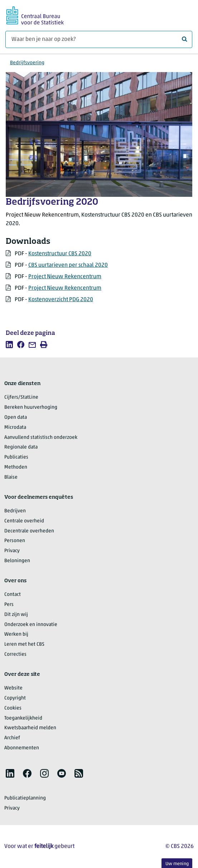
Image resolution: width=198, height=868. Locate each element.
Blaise (11, 477)
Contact (13, 595)
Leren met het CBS (24, 644)
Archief (12, 738)
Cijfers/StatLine (21, 397)
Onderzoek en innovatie (31, 625)
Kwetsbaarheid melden (30, 728)
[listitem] (9, 345)
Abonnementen (22, 748)
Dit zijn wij (16, 615)
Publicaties (16, 457)
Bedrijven (15, 511)
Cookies (13, 708)
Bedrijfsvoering (27, 63)
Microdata (15, 428)
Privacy (12, 551)
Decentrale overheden (29, 531)
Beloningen (17, 561)
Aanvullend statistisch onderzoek (41, 438)
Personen (15, 541)
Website (13, 688)
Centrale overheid (24, 521)
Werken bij (16, 634)
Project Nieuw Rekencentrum (65, 277)
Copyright (15, 698)
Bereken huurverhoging (31, 407)
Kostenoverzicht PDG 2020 (61, 300)
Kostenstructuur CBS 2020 (60, 254)
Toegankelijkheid (23, 718)
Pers (9, 605)
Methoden (16, 467)
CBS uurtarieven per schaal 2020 (68, 265)
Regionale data (21, 447)
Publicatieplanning (25, 798)
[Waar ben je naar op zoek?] (99, 39)
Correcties (15, 654)
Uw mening (177, 864)
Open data (16, 418)
